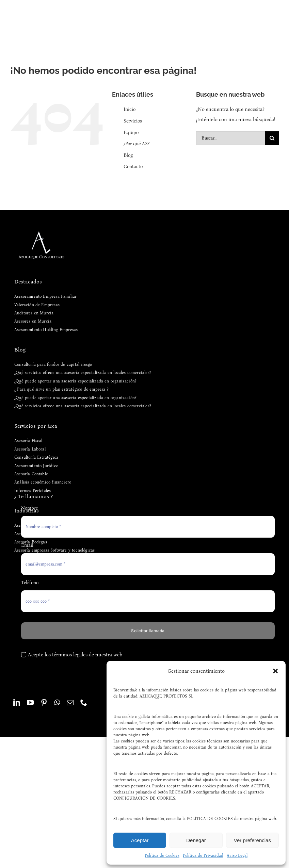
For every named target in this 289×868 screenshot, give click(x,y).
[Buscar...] (231, 138)
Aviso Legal (237, 855)
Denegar (196, 840)
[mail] (70, 703)
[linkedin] (17, 703)
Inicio (130, 109)
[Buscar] (272, 138)
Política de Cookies (162, 855)
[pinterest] (44, 703)
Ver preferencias (252, 840)
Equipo (131, 133)
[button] (275, 671)
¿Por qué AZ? (137, 144)
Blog (128, 155)
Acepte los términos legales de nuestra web (75, 655)
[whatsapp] (57, 703)
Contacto (133, 167)
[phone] (84, 703)
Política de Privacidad (203, 855)
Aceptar (140, 840)
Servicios (133, 121)
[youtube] (30, 703)
